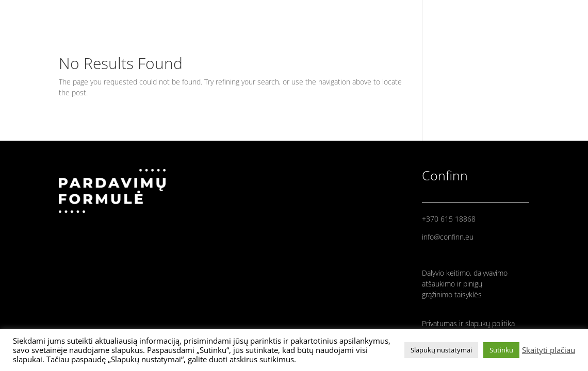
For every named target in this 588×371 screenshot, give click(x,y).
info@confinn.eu (448, 237)
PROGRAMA (552, 13)
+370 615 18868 (449, 219)
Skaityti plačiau (549, 350)
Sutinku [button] (501, 350)
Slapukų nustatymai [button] (441, 350)
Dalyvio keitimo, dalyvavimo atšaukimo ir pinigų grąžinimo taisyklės (465, 284)
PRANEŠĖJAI (499, 13)
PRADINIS (448, 13)
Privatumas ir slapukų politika (468, 323)
